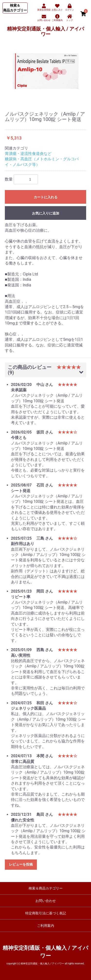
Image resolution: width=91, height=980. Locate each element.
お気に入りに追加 (46, 213)
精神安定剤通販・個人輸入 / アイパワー (45, 31)
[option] (45, 71)
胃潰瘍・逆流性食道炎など (28, 154)
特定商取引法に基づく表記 (46, 913)
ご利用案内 (46, 926)
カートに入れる (46, 197)
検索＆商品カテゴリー (46, 888)
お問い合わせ (46, 901)
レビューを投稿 (21, 864)
